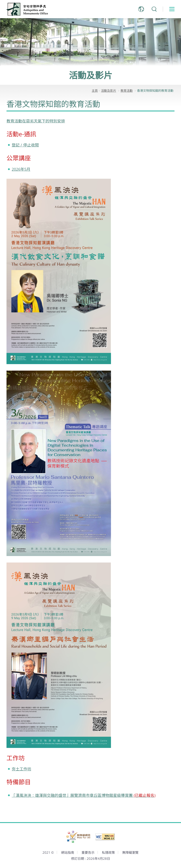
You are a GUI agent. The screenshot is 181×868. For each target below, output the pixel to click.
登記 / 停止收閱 (25, 145)
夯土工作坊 (21, 769)
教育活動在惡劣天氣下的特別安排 (36, 121)
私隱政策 (108, 852)
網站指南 (68, 852)
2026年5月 (21, 169)
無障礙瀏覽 (130, 852)
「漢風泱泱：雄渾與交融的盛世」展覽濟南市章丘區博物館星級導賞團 (84, 795)
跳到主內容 (0, 0)
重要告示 (88, 852)
